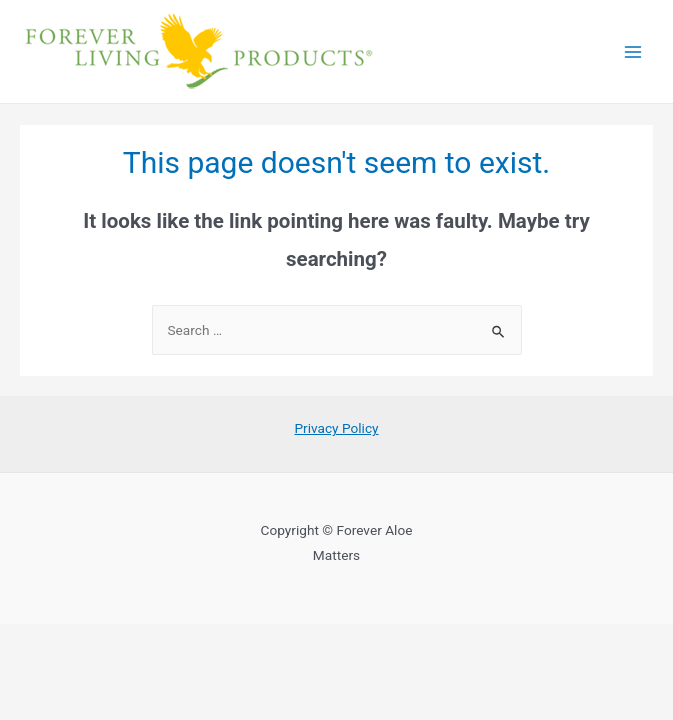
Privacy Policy (336, 428)
